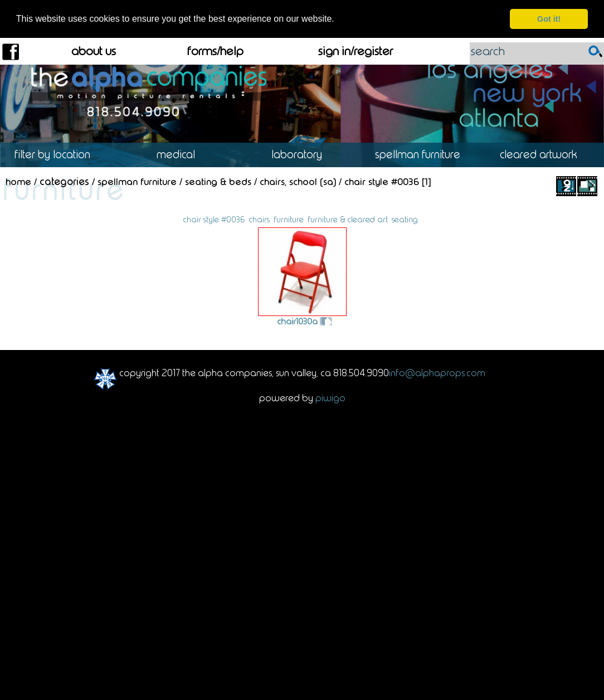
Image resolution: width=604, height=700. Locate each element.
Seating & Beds (218, 181)
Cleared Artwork (544, 154)
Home (18, 181)
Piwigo (330, 397)
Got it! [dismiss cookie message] (549, 19)
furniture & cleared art (348, 219)
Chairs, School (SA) (298, 181)
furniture (289, 219)
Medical (181, 154)
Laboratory (302, 154)
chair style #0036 (214, 219)
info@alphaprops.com (437, 372)
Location (60, 154)
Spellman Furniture (423, 154)
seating (405, 219)
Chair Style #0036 (382, 181)
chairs (259, 219)
